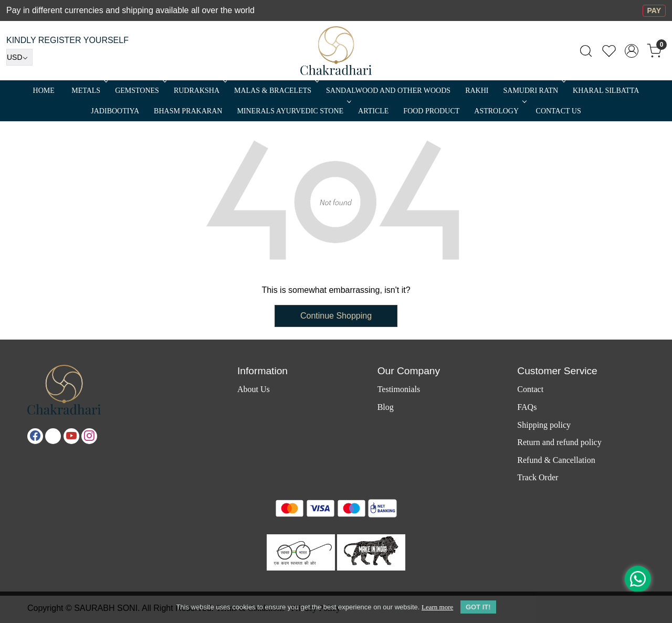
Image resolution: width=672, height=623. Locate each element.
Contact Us (559, 111)
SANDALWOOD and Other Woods (388, 91)
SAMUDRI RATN (533, 91)
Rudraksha (199, 91)
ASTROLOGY (499, 111)
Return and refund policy (559, 442)
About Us (254, 389)
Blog (386, 407)
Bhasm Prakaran (188, 111)
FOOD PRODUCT (431, 111)
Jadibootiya (115, 111)
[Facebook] (35, 436)
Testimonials (399, 389)
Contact (530, 389)
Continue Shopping (336, 316)
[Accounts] (632, 51)
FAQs (527, 407)
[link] (586, 51)
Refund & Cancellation (556, 460)
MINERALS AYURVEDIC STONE (293, 111)
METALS (89, 91)
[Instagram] (89, 436)
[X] (53, 436)
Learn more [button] (437, 607)
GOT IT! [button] (478, 607)
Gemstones (140, 91)
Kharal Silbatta (606, 91)
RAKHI (477, 91)
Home (44, 91)
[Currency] (19, 57)
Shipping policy (544, 425)
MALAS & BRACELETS (276, 91)
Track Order (538, 477)
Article (373, 111)
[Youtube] (71, 436)
